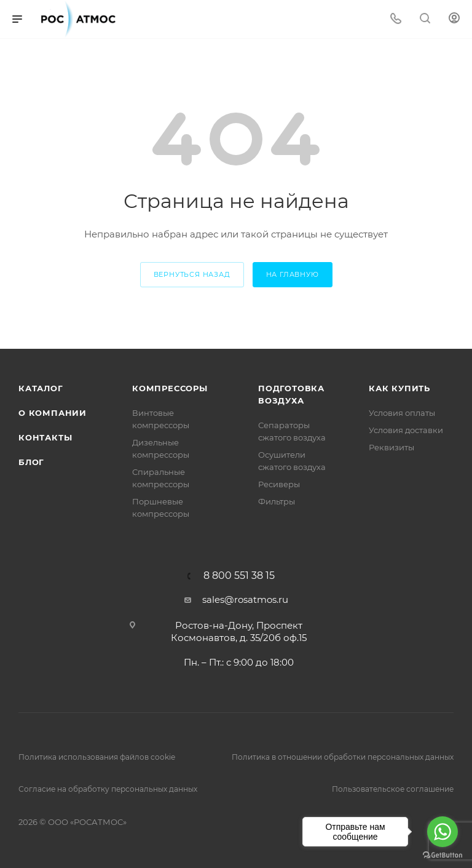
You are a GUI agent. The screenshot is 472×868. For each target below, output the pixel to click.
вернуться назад (192, 274)
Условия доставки (406, 430)
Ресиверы (279, 484)
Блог (31, 462)
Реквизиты (391, 447)
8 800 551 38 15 (239, 576)
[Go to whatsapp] (442, 832)
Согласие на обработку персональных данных (108, 789)
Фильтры (277, 501)
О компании (53, 413)
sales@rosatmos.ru (245, 599)
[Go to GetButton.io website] (442, 855)
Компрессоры (170, 388)
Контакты (45, 437)
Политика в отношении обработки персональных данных (343, 757)
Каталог (41, 388)
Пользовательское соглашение (393, 789)
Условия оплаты (402, 413)
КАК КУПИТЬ (399, 388)
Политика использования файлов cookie (97, 757)
